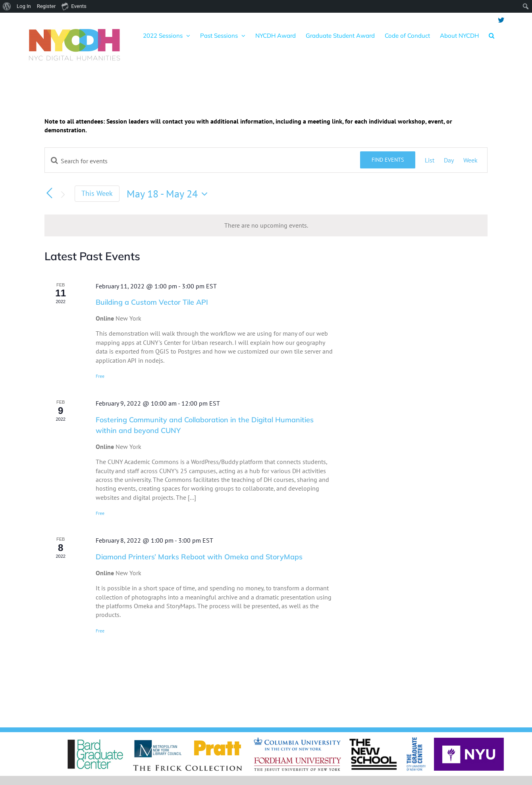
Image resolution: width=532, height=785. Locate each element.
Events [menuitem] (74, 6)
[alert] (266, 225)
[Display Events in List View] (430, 160)
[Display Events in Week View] (470, 160)
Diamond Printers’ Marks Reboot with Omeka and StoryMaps (199, 557)
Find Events (388, 160)
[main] (266, 401)
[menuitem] (7, 6)
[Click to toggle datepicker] (169, 194)
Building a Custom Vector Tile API (152, 302)
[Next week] (63, 195)
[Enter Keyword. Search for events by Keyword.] (202, 161)
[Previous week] (49, 193)
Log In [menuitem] (24, 6)
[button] (492, 35)
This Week (97, 193)
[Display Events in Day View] (449, 160)
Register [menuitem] (46, 6)
